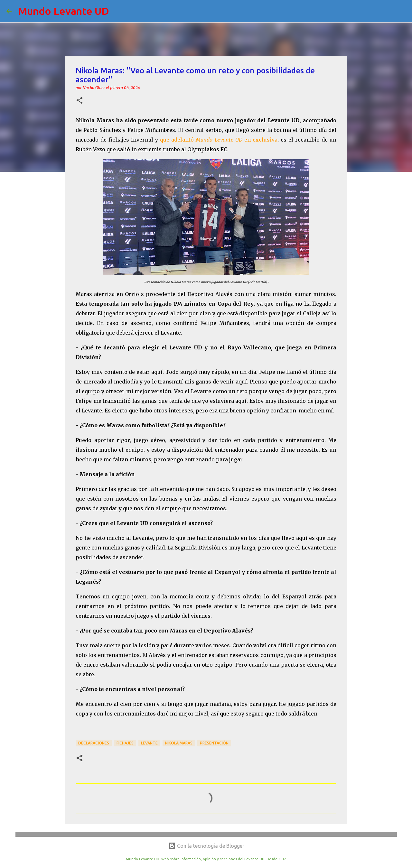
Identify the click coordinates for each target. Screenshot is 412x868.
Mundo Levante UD (64, 11)
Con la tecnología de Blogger (206, 846)
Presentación (214, 743)
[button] (80, 101)
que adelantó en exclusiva (219, 140)
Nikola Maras (179, 743)
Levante (149, 743)
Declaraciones (94, 743)
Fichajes (125, 743)
